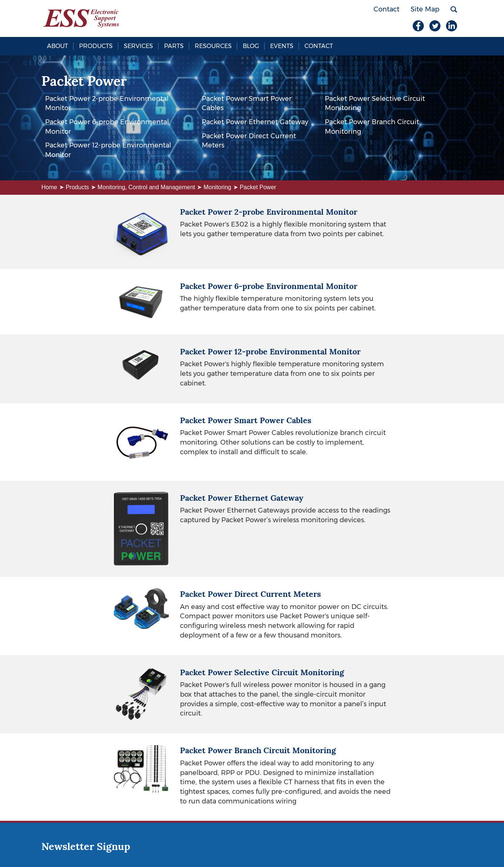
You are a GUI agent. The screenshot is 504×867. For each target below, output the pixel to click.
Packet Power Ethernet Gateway (255, 122)
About (57, 46)
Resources (213, 46)
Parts (174, 46)
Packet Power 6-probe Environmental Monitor (107, 127)
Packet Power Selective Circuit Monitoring (375, 103)
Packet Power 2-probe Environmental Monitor (107, 103)
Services (138, 46)
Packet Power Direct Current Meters (249, 141)
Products (96, 46)
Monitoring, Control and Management (146, 187)
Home (49, 187)
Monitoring (217, 187)
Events (282, 46)
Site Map (425, 9)
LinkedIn (452, 26)
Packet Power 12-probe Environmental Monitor (108, 150)
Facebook (418, 26)
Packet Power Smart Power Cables (247, 103)
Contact (319, 46)
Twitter (435, 26)
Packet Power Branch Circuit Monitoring (372, 127)
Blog (251, 46)
